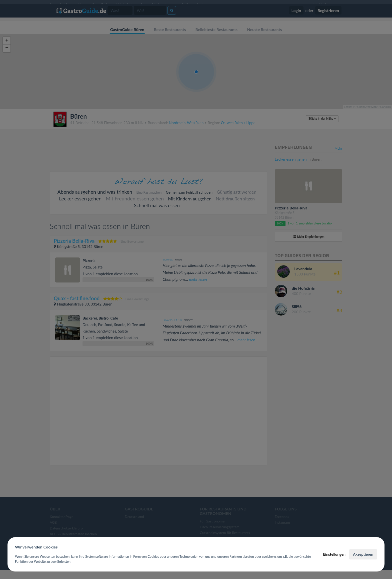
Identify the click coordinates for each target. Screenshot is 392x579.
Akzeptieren (363, 554)
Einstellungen (334, 554)
